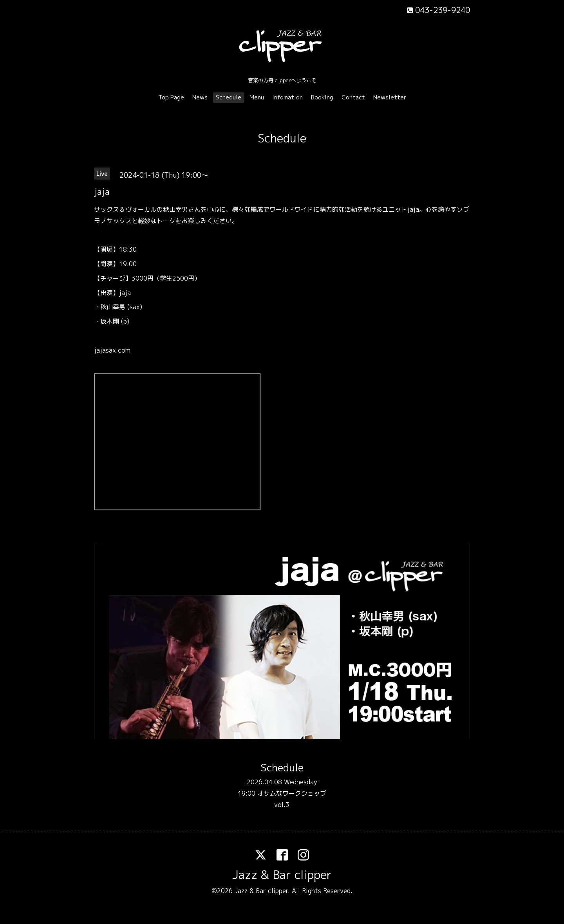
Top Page (171, 97)
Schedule (229, 97)
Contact (353, 97)
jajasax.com (112, 350)
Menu (257, 97)
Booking (322, 97)
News (200, 97)
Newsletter (390, 97)
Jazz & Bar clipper (282, 875)
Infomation (287, 97)
